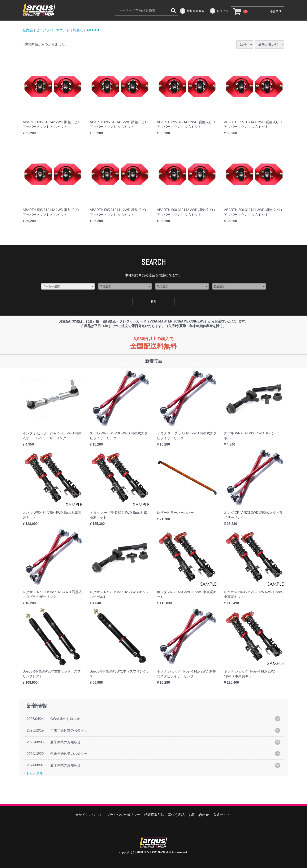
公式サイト (222, 815)
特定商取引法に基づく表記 (164, 815)
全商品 (28, 30)
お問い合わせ (199, 815)
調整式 (78, 30)
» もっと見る (33, 773)
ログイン (219, 11)
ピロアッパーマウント (53, 30)
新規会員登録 (192, 11)
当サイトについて (89, 815)
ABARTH (94, 30)
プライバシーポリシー (123, 815)
